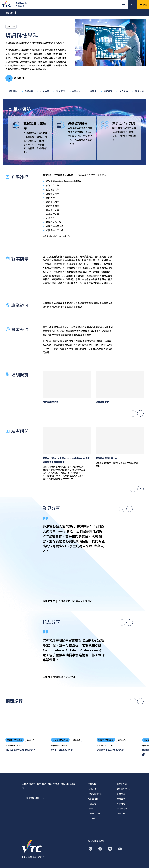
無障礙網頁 (122, 809)
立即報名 (143, 5)
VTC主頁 (92, 818)
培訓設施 (90, 91)
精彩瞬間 (106, 91)
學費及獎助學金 (95, 794)
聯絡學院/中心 (123, 789)
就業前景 (43, 91)
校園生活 (92, 804)
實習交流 (75, 91)
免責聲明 (121, 799)
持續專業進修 (94, 814)
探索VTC (92, 809)
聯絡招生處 (122, 784)
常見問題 (121, 814)
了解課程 (92, 784)
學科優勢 (11, 91)
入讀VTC (92, 789)
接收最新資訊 (35, 798)
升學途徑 (27, 91)
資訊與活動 (93, 799)
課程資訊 (15, 78)
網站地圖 (121, 794)
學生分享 (138, 91)
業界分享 (122, 91)
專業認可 (59, 91)
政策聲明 (121, 804)
